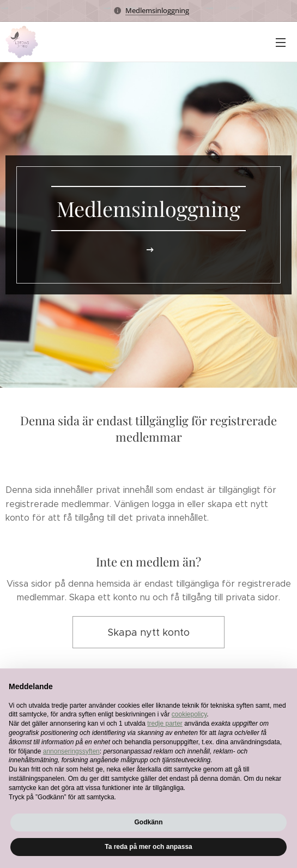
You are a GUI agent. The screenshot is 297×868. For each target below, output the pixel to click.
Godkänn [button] (148, 822)
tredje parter (165, 724)
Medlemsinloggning (157, 10)
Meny (281, 43)
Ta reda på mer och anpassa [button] (148, 847)
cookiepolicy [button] (189, 714)
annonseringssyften (71, 751)
